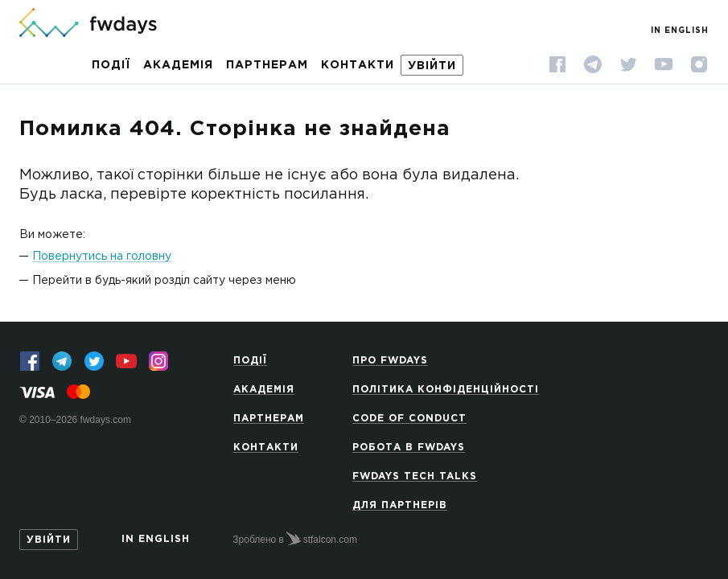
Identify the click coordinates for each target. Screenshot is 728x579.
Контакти (358, 65)
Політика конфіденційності (446, 390)
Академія (178, 65)
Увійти (432, 66)
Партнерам (267, 65)
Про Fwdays (390, 361)
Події (111, 65)
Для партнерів (400, 505)
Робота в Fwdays (409, 448)
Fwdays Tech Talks (415, 476)
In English (680, 31)
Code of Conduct (409, 419)
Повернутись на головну (102, 257)
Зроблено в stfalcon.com (295, 539)
